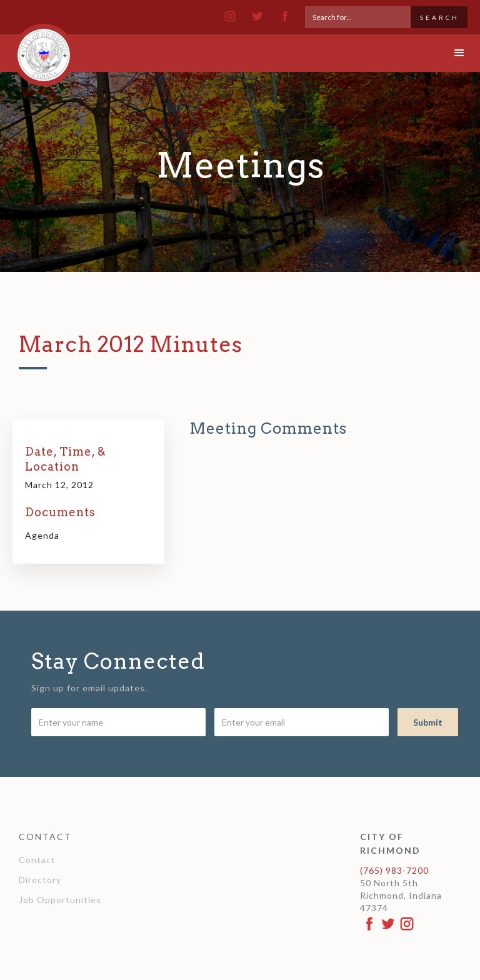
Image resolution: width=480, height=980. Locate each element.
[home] (44, 49)
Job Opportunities (60, 900)
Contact (37, 860)
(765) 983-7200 (394, 870)
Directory (40, 880)
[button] (449, 53)
